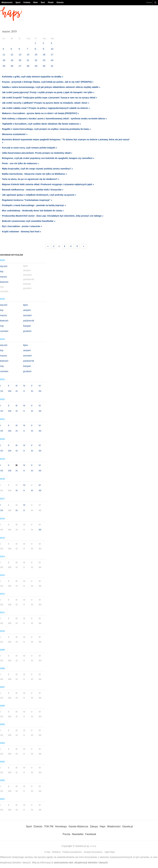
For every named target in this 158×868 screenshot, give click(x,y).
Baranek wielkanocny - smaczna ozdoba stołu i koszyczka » (33, 190)
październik (29, 321)
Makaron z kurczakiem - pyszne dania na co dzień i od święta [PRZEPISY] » (41, 113)
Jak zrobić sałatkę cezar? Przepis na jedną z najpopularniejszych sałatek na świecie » (46, 108)
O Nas (47, 852)
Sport (18, 2)
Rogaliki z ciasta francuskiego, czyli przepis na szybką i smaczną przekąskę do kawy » (46, 129)
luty (2, 271)
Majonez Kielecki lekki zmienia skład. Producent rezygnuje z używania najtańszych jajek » (48, 184)
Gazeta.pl (127, 826)
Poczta (149, 2)
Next (43, 2)
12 (12, 54)
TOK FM (49, 826)
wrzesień (27, 315)
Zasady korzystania (93, 852)
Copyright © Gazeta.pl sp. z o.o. (79, 846)
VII (2, 391)
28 (28, 66)
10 (52, 49)
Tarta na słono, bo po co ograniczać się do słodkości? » (31, 179)
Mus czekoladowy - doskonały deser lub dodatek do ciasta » (33, 211)
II (9, 386)
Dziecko (60, 2)
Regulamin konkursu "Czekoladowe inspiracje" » (27, 200)
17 (52, 54)
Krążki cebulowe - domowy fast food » (22, 232)
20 (20, 60)
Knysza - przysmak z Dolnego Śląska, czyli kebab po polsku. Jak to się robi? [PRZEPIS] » (48, 82)
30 (44, 66)
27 (20, 66)
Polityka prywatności (72, 852)
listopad (27, 326)
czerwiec (4, 331)
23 (44, 60)
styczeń (4, 266)
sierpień (27, 310)
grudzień (27, 331)
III (17, 386)
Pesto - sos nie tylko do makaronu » (20, 163)
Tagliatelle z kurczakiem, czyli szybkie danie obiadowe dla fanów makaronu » (41, 124)
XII (40, 391)
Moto (36, 2)
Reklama (56, 852)
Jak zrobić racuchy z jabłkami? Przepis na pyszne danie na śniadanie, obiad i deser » (46, 103)
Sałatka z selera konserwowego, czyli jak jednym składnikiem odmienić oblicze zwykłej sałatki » (51, 87)
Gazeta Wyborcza (78, 826)
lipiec (26, 305)
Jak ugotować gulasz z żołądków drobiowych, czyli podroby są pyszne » (39, 195)
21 (28, 60)
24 (52, 60)
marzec (4, 277)
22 (36, 60)
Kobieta (27, 2)
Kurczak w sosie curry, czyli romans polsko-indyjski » (30, 148)
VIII (10, 391)
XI (32, 391)
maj (2, 326)
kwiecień (4, 282)
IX (17, 391)
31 (52, 66)
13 (20, 54)
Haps (103, 826)
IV (24, 386)
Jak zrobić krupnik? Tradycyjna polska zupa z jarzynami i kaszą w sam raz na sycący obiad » (50, 98)
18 (4, 60)
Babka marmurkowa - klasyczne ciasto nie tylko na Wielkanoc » (35, 174)
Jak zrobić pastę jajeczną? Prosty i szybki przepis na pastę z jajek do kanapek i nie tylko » (48, 92)
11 (4, 54)
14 (28, 54)
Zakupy (94, 826)
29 (36, 66)
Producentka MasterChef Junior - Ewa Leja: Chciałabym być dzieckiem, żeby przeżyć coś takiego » (53, 216)
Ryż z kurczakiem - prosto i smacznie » (22, 226)
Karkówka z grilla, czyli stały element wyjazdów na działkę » (33, 77)
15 (36, 54)
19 (12, 60)
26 (12, 66)
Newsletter (78, 834)
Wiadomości (7, 2)
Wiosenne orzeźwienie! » (15, 134)
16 (44, 54)
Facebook (91, 834)
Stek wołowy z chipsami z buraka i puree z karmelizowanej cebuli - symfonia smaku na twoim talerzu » (54, 119)
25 (4, 66)
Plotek (51, 2)
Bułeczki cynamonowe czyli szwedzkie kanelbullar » (29, 221)
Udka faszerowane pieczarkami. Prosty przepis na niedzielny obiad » (37, 153)
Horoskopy (61, 826)
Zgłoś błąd (109, 852)
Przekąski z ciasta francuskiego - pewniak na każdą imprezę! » (34, 205)
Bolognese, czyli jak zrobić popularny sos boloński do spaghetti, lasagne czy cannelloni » (48, 158)
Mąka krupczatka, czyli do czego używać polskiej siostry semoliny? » (37, 169)
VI (40, 386)
